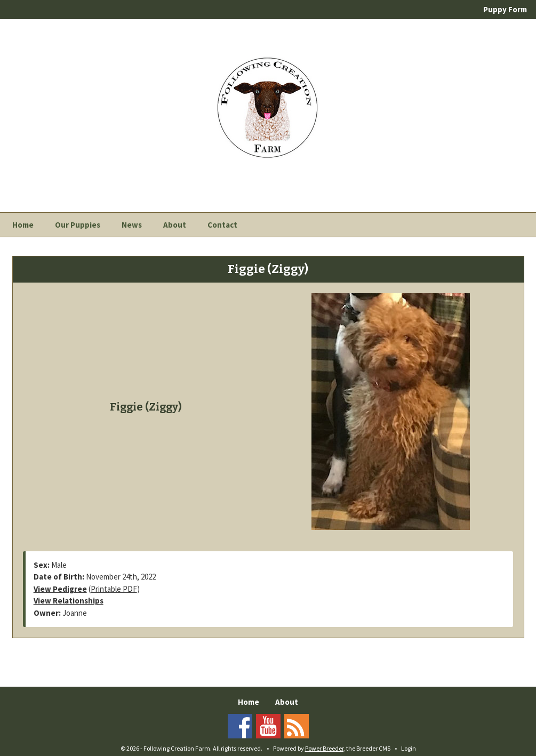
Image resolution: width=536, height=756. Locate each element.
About (175, 225)
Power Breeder (324, 748)
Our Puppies (78, 225)
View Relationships (69, 601)
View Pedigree (60, 589)
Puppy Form (505, 9)
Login (409, 748)
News (132, 225)
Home (23, 225)
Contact (222, 225)
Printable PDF (114, 589)
